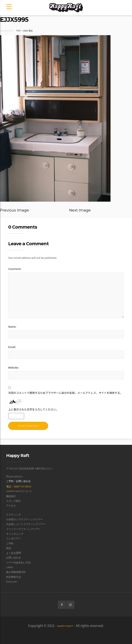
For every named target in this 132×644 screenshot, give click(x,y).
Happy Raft (65, 626)
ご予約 (10, 543)
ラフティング (14, 515)
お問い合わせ (14, 558)
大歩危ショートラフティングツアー (26, 524)
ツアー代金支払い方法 (18, 562)
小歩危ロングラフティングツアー (25, 519)
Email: (12, 347)
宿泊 (30, 31)
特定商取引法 (14, 577)
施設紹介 (11, 496)
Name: (12, 327)
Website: (14, 367)
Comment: (15, 269)
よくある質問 (14, 553)
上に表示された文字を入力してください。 (33, 409)
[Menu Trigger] (9, 8)
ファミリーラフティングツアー (23, 529)
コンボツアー (14, 538)
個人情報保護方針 (16, 572)
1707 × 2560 (22, 31)
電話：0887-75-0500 (19, 486)
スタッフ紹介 (14, 501)
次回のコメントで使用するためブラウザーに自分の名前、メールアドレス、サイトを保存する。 (65, 393)
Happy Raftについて (19, 491)
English (12, 582)
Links (10, 567)
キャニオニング (15, 534)
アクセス (11, 506)
